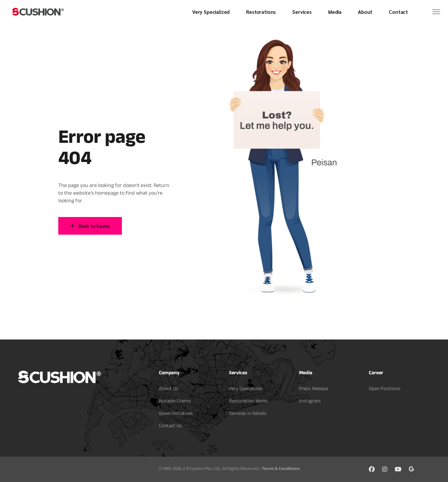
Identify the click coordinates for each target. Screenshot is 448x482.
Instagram (310, 402)
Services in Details (248, 414)
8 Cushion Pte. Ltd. (203, 469)
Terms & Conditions (281, 469)
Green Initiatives (176, 414)
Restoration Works (249, 402)
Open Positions (385, 389)
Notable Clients (175, 402)
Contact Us (170, 426)
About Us (169, 389)
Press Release (313, 389)
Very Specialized (246, 389)
